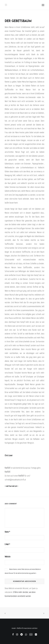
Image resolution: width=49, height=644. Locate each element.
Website (8, 557)
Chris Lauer (9, 455)
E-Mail (7, 544)
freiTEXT (8, 468)
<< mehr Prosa (8, 486)
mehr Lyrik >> (15, 486)
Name (7, 532)
